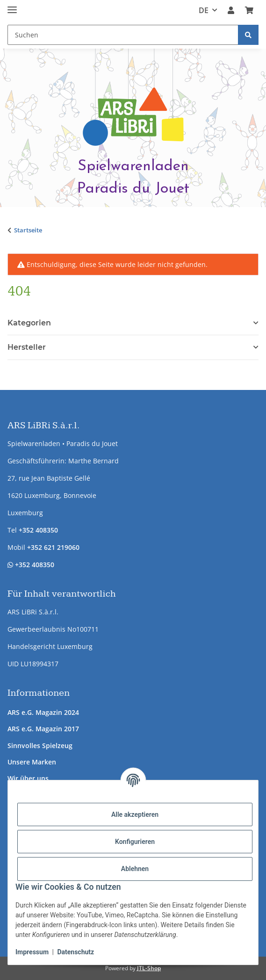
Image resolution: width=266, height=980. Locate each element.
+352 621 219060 (53, 547)
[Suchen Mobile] (123, 35)
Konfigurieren (135, 842)
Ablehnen (135, 869)
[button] (231, 10)
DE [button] (204, 10)
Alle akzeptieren (135, 814)
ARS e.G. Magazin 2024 (43, 712)
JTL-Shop (149, 968)
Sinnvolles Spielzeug (40, 746)
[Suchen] (248, 35)
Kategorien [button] (29, 323)
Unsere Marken (32, 762)
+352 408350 (38, 530)
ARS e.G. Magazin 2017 (43, 729)
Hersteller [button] (27, 347)
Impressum (32, 952)
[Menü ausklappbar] (12, 6)
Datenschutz (75, 952)
